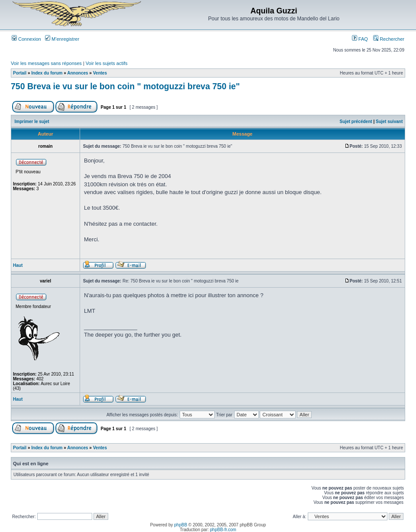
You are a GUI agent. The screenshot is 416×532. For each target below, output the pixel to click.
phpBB (181, 525)
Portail (20, 73)
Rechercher (389, 39)
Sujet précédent (356, 122)
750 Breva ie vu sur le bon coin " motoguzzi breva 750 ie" (125, 86)
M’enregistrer (62, 39)
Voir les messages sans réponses (46, 63)
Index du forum (47, 73)
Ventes (100, 73)
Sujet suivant (389, 122)
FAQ (360, 39)
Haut (18, 265)
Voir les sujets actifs (107, 63)
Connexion (26, 39)
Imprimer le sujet (32, 122)
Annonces (77, 73)
